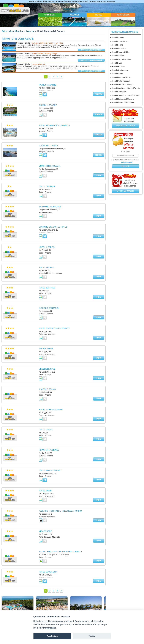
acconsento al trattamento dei (125, 161)
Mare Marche (16, 31)
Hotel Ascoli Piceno (120, 41)
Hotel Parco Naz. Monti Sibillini (125, 95)
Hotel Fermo (117, 45)
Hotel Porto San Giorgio (122, 85)
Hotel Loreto (117, 74)
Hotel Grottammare (120, 70)
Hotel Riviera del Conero (122, 99)
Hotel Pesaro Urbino (120, 52)
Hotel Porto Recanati (120, 81)
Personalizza (50, 628)
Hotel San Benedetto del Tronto (125, 88)
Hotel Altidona (117, 56)
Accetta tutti (52, 636)
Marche (30, 31)
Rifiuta (92, 636)
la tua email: (126, 152)
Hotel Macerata (118, 49)
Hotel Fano (116, 63)
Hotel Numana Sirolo (120, 77)
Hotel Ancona (117, 38)
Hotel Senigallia (118, 92)
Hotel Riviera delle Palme (122, 103)
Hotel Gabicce (117, 67)
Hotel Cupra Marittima (121, 59)
